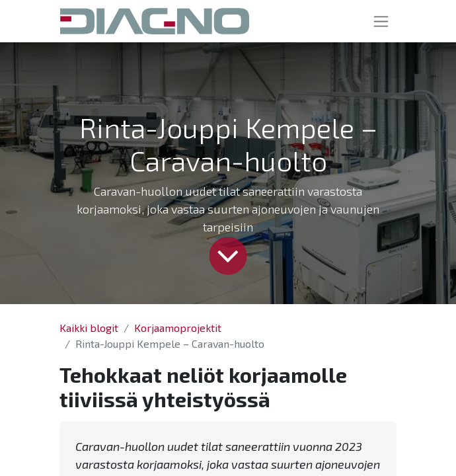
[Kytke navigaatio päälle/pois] (381, 21)
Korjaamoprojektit (178, 328)
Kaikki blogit (89, 328)
